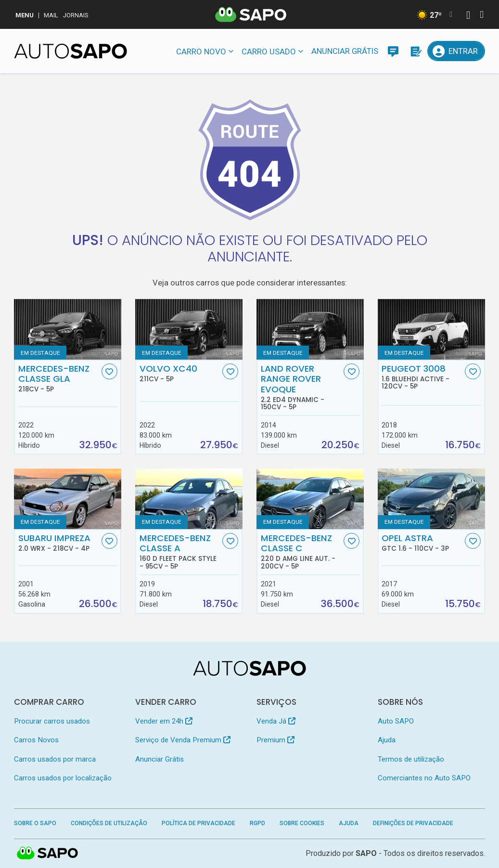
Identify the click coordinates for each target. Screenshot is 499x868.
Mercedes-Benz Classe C (301, 551)
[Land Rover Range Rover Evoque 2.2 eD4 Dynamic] (310, 329)
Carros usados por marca (55, 759)
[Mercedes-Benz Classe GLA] (68, 329)
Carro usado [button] (269, 52)
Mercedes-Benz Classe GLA (59, 378)
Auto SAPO (396, 721)
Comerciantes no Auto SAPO (424, 778)
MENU (25, 15)
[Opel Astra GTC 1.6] (431, 499)
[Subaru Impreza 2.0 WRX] (68, 499)
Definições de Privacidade (413, 823)
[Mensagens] (393, 51)
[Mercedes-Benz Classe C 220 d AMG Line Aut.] (310, 499)
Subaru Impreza (59, 543)
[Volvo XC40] (189, 329)
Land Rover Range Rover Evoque (301, 387)
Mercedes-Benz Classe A (180, 551)
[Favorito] (109, 371)
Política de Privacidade (198, 823)
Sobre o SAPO (35, 823)
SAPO (366, 853)
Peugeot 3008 (422, 377)
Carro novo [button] (201, 52)
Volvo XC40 (180, 373)
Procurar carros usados (52, 721)
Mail (51, 15)
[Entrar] (456, 51)
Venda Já (276, 721)
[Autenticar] (468, 16)
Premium (275, 740)
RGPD (257, 823)
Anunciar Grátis (345, 51)
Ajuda (387, 740)
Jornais (76, 15)
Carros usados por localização (63, 778)
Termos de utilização (411, 759)
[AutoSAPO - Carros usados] (70, 51)
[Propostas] (415, 51)
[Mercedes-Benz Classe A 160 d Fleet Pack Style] (189, 499)
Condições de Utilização (109, 823)
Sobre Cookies (302, 823)
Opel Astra (422, 543)
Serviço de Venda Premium (183, 740)
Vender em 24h (164, 721)
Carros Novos (36, 740)
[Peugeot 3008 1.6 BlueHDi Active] (431, 329)
